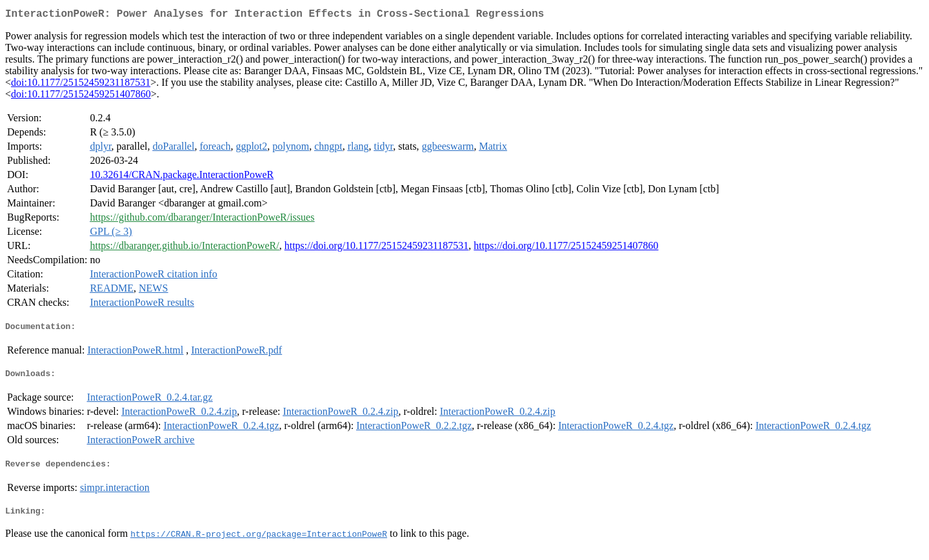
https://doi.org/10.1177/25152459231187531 (377, 248)
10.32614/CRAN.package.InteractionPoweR (182, 177)
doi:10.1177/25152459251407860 (81, 96)
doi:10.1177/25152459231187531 (81, 85)
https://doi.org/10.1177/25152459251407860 (566, 248)
